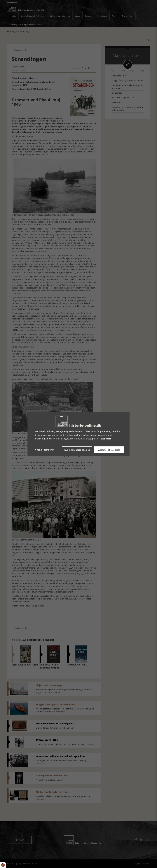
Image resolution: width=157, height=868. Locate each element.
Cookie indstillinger (45, 450)
